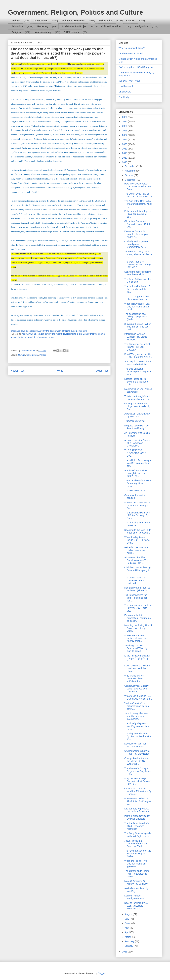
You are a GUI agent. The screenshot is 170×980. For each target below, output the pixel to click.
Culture (130, 21)
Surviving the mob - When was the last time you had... (138, 327)
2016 (125, 162)
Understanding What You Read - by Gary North (137, 752)
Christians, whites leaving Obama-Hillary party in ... (137, 570)
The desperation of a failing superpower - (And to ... (136, 317)
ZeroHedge (124, 97)
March (128, 937)
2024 (125, 126)
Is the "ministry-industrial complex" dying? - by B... (137, 658)
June (128, 923)
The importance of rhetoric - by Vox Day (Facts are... (138, 608)
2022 (125, 135)
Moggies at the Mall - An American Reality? (137, 427)
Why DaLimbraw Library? (132, 48)
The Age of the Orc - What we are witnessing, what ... (138, 204)
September (131, 180)
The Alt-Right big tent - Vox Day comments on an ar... (137, 726)
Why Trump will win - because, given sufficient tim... (135, 679)
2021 (125, 140)
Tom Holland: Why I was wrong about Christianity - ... (138, 254)
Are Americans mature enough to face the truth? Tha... (136, 473)
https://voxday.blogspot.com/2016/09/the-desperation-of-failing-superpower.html (49, 331)
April (127, 932)
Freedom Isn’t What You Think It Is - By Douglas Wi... (138, 801)
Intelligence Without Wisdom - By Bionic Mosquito (136, 337)
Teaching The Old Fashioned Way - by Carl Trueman (136, 648)
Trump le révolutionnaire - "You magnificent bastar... (138, 483)
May (127, 928)
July (127, 919)
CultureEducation (111, 26)
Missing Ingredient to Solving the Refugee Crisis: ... (136, 382)
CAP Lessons (71, 32)
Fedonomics (105, 21)
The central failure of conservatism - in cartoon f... (135, 580)
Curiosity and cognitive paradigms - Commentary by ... (136, 244)
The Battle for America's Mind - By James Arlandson (137, 826)
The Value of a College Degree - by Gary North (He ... (138, 771)
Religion (16, 32)
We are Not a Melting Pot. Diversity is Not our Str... (138, 697)
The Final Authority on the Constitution (138, 281)
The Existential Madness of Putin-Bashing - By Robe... (137, 515)
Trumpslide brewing (134, 421)
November (130, 171)
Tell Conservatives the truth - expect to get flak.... (136, 598)
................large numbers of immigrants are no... (137, 298)
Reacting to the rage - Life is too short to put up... (138, 531)
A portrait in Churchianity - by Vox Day (138, 415)
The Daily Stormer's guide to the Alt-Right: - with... (138, 835)
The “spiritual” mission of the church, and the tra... (137, 289)
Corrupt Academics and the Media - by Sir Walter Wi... (136, 761)
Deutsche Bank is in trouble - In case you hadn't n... (136, 234)
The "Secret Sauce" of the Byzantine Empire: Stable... (138, 854)
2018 (125, 153)
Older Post (102, 371)
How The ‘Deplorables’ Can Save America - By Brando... (138, 186)
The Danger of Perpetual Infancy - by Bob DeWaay (137, 347)
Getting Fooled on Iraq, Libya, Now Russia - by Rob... (137, 406)
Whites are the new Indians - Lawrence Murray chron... (135, 638)
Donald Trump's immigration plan (134, 897)
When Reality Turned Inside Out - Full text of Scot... (137, 540)
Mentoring (42, 26)
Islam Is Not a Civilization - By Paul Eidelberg (138, 817)
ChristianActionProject (75, 26)
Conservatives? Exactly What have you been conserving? (136, 689)
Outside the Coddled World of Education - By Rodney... (138, 791)
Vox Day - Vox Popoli (129, 81)
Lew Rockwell (126, 86)
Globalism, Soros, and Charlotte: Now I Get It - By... (138, 224)
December (130, 166)
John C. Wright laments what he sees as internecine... (136, 716)
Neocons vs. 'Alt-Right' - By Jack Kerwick (137, 745)
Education (17, 26)
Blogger (101, 973)
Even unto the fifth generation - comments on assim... (137, 618)
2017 (125, 158)
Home (60, 371)
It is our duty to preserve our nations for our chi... (138, 810)
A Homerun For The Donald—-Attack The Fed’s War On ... (136, 560)
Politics (16, 21)
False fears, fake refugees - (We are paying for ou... (138, 214)
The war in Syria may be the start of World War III (138, 195)
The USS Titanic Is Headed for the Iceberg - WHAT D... (137, 265)
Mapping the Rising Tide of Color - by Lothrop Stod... (138, 628)
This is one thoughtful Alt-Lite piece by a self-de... (138, 398)
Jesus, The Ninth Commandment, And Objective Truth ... (136, 844)
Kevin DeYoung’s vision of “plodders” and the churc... (138, 668)
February (130, 941)
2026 (125, 117)
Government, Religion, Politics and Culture (75, 12)
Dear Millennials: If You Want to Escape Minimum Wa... (136, 906)
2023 (125, 131)
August (129, 914)
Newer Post (17, 371)
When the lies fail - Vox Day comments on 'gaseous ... (136, 864)
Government (41, 21)
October (129, 175)
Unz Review (125, 92)
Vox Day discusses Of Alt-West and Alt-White (138, 363)
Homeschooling (42, 32)
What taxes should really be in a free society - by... (137, 505)
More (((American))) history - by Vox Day (136, 882)
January (129, 946)
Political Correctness (73, 21)
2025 (125, 121)
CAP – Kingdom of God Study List (136, 67)
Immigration (141, 26)
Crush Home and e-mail (131, 54)
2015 (125, 952)
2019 (125, 149)
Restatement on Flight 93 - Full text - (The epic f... (138, 589)
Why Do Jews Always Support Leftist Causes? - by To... (138, 781)
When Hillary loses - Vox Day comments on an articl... (137, 307)
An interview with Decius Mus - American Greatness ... (137, 443)
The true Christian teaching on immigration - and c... (138, 372)
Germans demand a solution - (135, 497)
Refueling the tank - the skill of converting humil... (136, 550)
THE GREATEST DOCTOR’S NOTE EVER (135, 453)
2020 (125, 144)
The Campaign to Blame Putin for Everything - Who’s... (137, 874)
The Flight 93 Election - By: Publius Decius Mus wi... (138, 736)
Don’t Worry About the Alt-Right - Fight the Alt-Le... (138, 356)
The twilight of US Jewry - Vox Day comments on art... (138, 463)
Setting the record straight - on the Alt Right (138, 273)
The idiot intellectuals (135, 491)
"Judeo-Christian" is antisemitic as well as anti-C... (137, 706)
